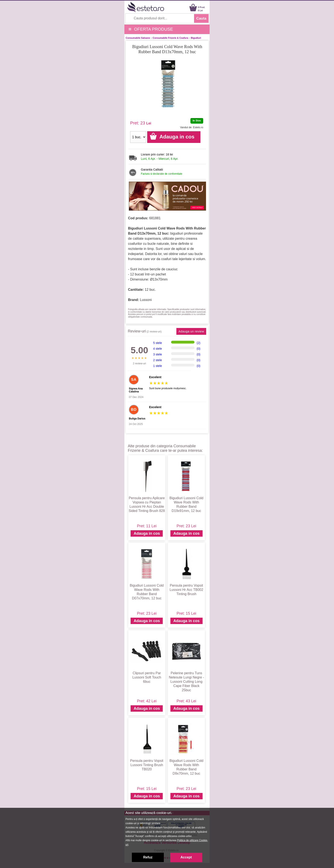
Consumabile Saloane (138, 38)
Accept (186, 857)
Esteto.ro (198, 127)
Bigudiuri (196, 38)
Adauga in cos (147, 533)
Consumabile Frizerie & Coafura (171, 38)
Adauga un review (191, 331)
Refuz (148, 857)
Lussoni (146, 300)
